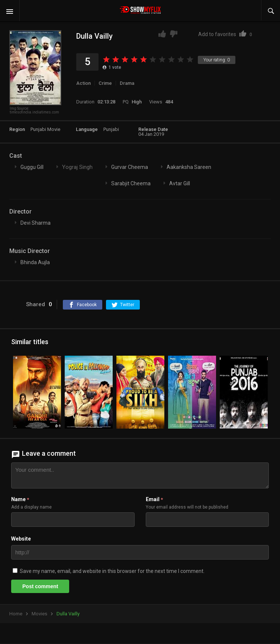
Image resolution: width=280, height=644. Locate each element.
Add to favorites (225, 34)
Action (83, 83)
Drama (127, 83)
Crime (105, 83)
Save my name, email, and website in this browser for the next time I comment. (112, 571)
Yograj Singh (77, 167)
